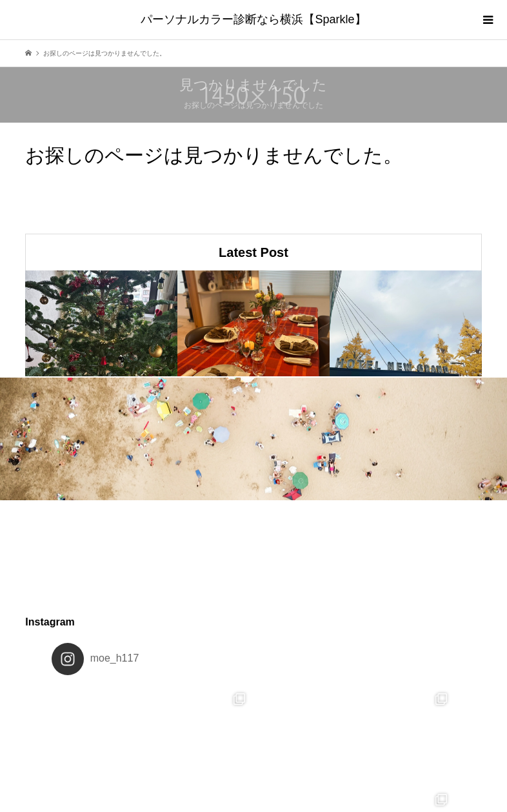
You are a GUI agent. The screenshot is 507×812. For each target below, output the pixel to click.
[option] (101, 323)
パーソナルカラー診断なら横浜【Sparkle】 (253, 19)
